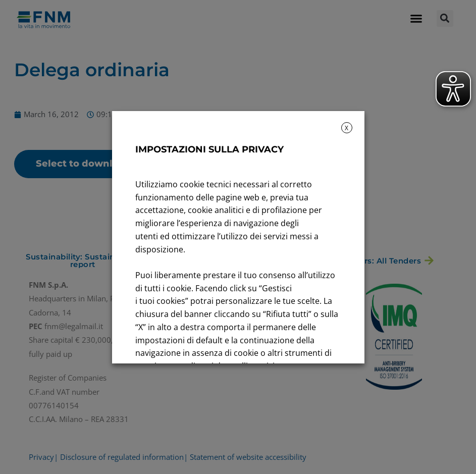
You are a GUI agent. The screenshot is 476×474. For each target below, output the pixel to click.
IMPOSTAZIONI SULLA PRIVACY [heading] (209, 149)
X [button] (347, 128)
